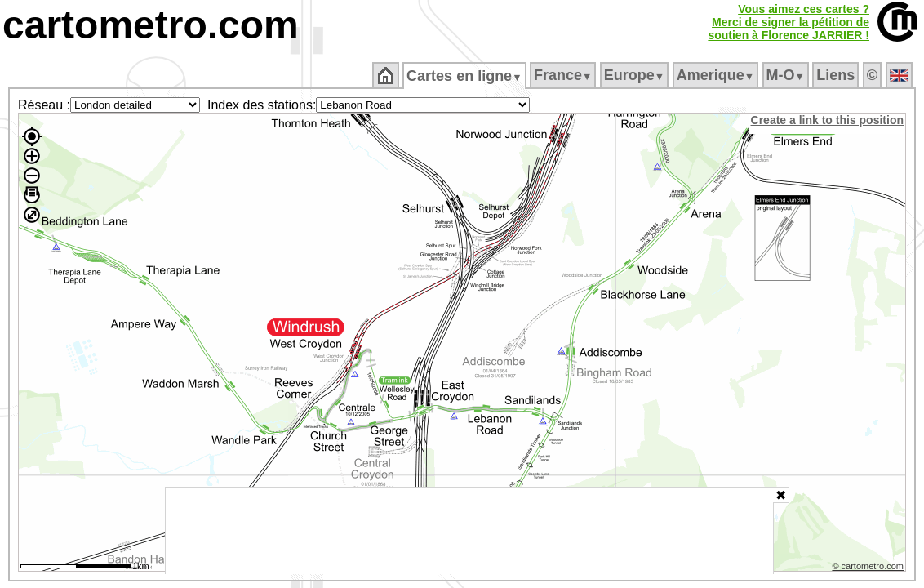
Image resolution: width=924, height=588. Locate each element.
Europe (635, 75)
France (564, 75)
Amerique (716, 75)
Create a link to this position (828, 120)
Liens (837, 75)
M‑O (786, 75)
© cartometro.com (869, 568)
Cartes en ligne (466, 76)
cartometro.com (151, 25)
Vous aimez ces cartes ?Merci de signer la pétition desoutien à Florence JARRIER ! (789, 22)
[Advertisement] (469, 531)
